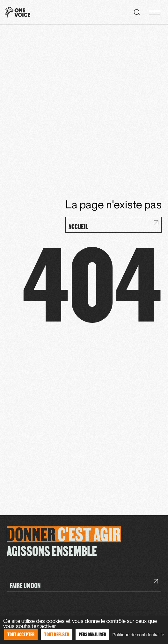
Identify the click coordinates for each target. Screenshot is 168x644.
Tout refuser (56, 634)
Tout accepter (21, 634)
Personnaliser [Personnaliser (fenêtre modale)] (93, 634)
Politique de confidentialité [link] (138, 635)
